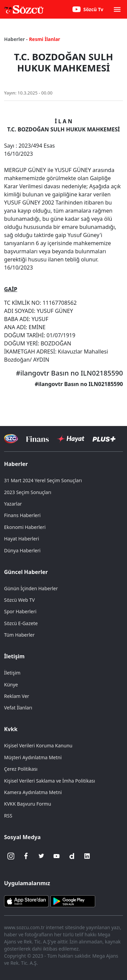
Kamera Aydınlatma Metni (33, 792)
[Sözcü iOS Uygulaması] (26, 900)
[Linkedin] (87, 856)
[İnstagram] (11, 856)
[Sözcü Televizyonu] (11, 439)
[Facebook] (26, 856)
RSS (8, 816)
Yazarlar (13, 504)
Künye (11, 685)
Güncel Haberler (26, 572)
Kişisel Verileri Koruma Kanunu (38, 745)
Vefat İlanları (18, 708)
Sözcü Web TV (19, 600)
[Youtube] (57, 856)
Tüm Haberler (19, 635)
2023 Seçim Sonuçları (28, 492)
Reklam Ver (17, 696)
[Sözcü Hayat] (71, 439)
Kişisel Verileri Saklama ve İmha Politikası (50, 781)
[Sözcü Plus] (104, 439)
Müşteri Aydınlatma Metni (33, 757)
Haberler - (16, 39)
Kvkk (11, 729)
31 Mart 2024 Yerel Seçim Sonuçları (43, 480)
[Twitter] (41, 856)
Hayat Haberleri (22, 539)
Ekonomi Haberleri (25, 527)
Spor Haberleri (20, 611)
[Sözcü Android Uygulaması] (73, 900)
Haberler (16, 464)
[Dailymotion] (72, 856)
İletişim (14, 656)
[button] (117, 9)
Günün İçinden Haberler (31, 588)
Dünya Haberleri (22, 550)
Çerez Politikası (21, 769)
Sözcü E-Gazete (21, 623)
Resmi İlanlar (45, 39)
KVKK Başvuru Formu (28, 804)
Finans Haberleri (22, 515)
